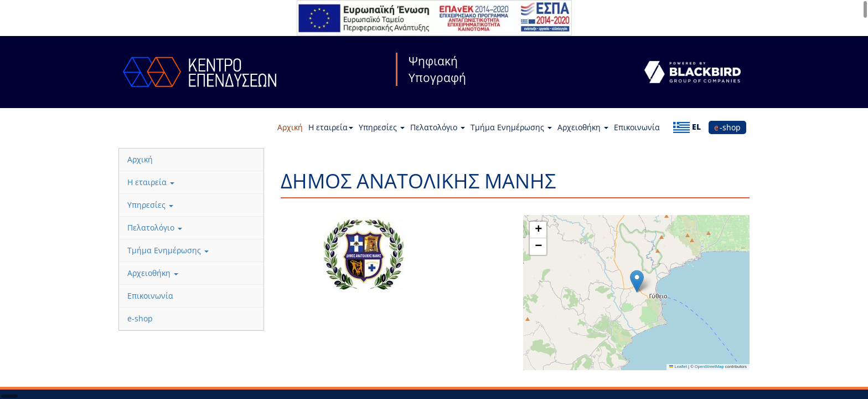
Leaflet (678, 367)
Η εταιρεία (331, 127)
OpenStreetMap (709, 367)
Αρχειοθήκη (583, 127)
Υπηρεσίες (382, 127)
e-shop (727, 127)
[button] (637, 281)
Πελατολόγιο (438, 127)
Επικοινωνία (637, 127)
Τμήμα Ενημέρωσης (511, 127)
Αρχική (290, 127)
